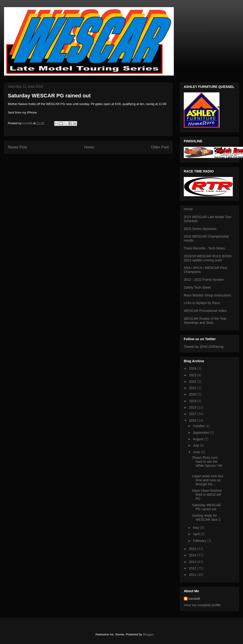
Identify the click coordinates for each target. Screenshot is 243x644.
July (196, 445)
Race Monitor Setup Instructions (207, 295)
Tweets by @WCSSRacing (204, 347)
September (201, 433)
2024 (193, 368)
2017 (193, 414)
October (199, 426)
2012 (193, 568)
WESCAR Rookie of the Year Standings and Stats (205, 321)
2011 (193, 575)
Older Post (160, 147)
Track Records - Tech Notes (204, 248)
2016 (193, 420)
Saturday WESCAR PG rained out (207, 507)
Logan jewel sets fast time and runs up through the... (208, 480)
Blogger (148, 634)
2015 (193, 549)
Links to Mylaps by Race (202, 303)
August (198, 439)
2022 (193, 382)
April (197, 534)
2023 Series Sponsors (200, 229)
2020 (193, 394)
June (197, 452)
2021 (193, 388)
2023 (193, 375)
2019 (193, 401)
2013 (193, 562)
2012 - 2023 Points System (204, 280)
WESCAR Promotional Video (205, 311)
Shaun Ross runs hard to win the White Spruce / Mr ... (207, 463)
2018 (193, 407)
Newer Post (17, 147)
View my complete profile (202, 605)
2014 (193, 555)
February (200, 541)
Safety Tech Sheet (197, 287)
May (196, 528)
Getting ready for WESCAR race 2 (206, 518)
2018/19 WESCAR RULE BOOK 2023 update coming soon (208, 258)
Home (89, 147)
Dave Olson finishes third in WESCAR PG (207, 495)
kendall (194, 599)
